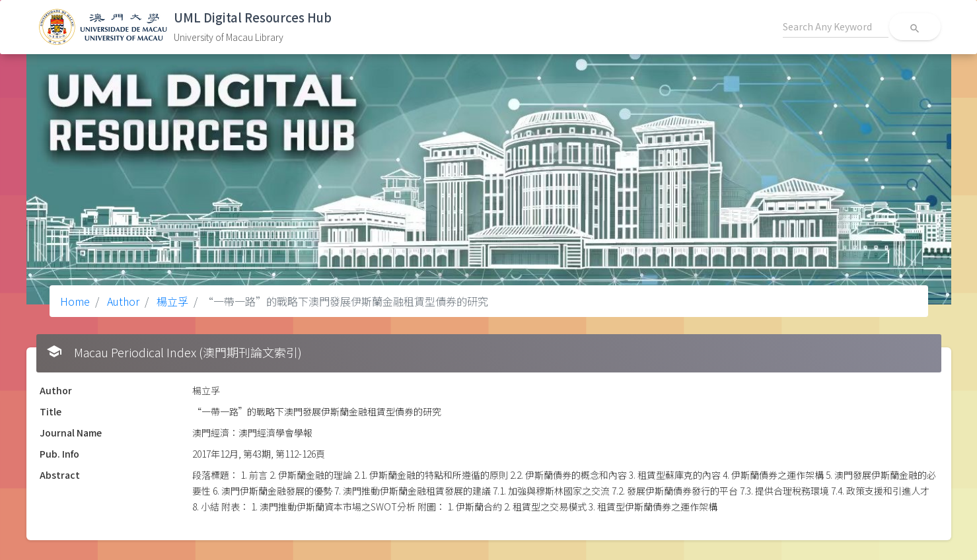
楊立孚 (171, 301)
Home (75, 301)
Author (122, 301)
